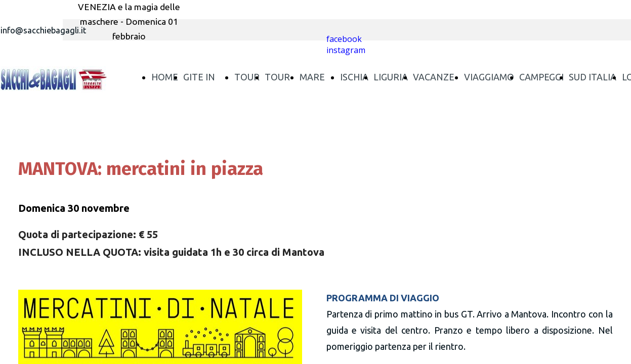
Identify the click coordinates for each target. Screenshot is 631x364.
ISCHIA (354, 77)
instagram (346, 50)
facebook (344, 39)
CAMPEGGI (541, 77)
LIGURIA (391, 77)
